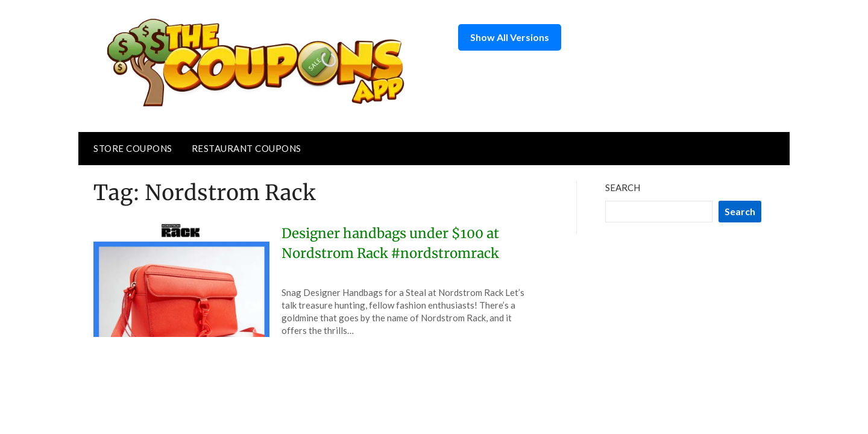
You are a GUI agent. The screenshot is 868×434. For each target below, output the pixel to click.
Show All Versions (510, 37)
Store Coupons (133, 148)
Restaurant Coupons (247, 148)
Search (623, 187)
